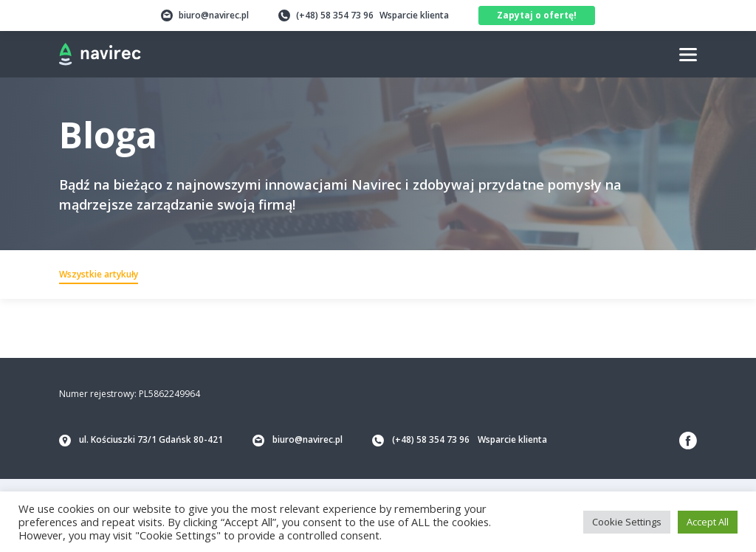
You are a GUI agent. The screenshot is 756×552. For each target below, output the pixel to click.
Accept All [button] (708, 522)
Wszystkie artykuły (99, 274)
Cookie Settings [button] (627, 522)
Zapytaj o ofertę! (537, 15)
